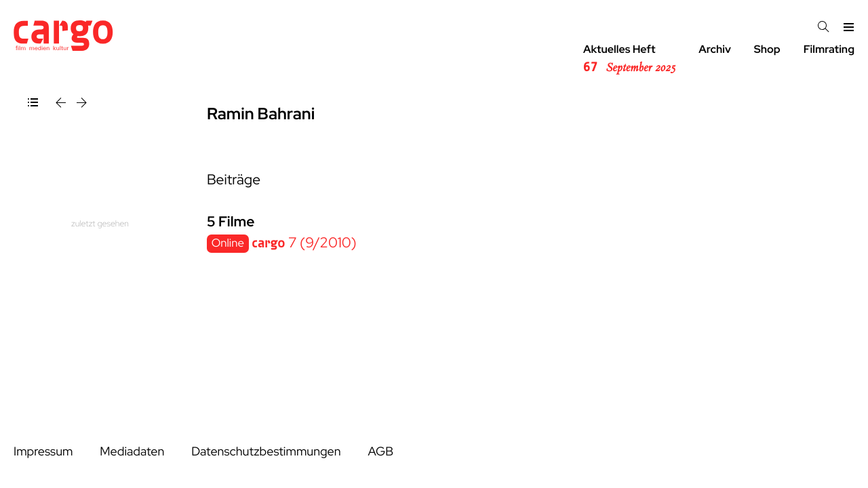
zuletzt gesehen (100, 223)
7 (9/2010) (304, 243)
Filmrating (829, 49)
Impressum (43, 452)
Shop (767, 49)
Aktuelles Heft (629, 59)
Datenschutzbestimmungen (266, 452)
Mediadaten (132, 452)
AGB (380, 452)
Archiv (715, 49)
